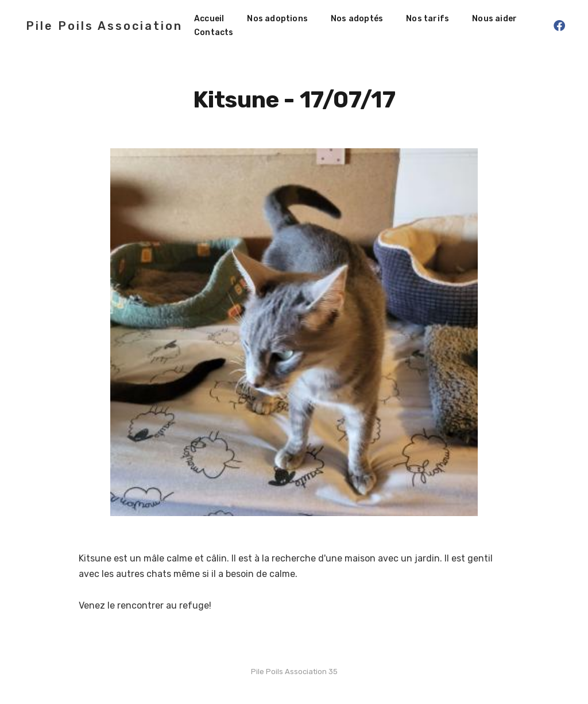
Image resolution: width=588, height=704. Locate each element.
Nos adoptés (357, 19)
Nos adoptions (277, 19)
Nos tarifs (428, 19)
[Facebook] (559, 26)
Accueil (209, 19)
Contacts (214, 32)
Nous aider (494, 19)
